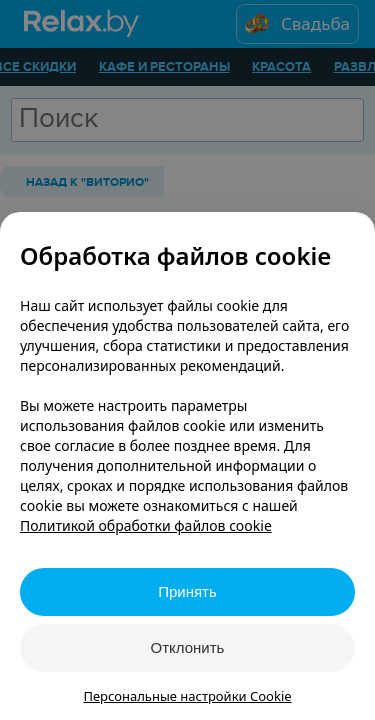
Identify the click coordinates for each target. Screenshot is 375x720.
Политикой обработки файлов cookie (146, 525)
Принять (187, 591)
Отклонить (188, 647)
